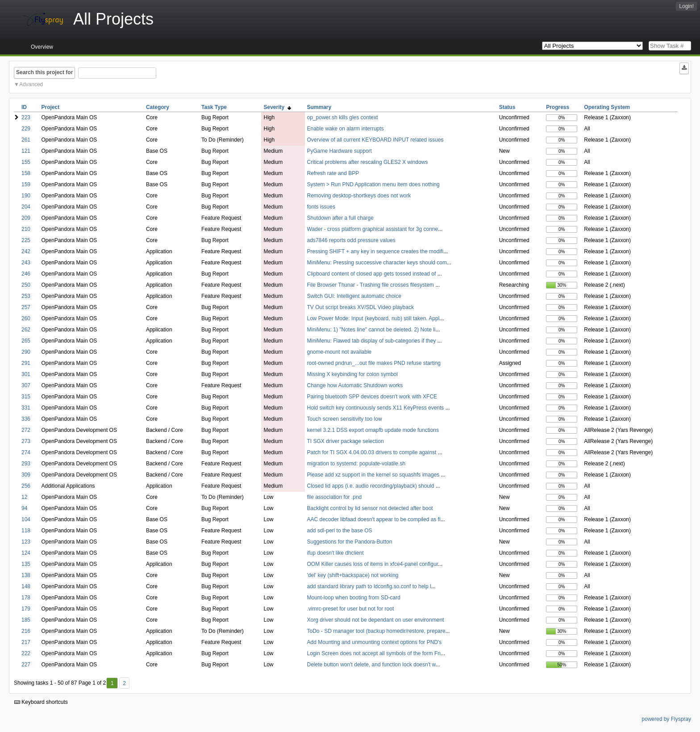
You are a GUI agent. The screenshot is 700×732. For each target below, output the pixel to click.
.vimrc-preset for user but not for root (351, 609)
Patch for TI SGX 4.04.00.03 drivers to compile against (373, 452)
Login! (686, 6)
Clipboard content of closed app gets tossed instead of (372, 274)
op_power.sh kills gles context (343, 117)
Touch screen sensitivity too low (345, 419)
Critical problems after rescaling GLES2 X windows (368, 162)
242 (26, 251)
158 (26, 173)
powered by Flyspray (666, 719)
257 (26, 307)
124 (26, 553)
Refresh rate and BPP (333, 173)
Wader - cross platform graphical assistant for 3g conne (373, 229)
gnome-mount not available (340, 352)
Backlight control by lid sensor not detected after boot (370, 508)
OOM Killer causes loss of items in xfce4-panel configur (373, 564)
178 (26, 598)
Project (51, 107)
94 (24, 508)
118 (26, 531)
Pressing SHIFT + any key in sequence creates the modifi (375, 251)
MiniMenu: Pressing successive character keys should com (377, 263)
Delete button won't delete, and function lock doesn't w (371, 665)
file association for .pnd (335, 497)
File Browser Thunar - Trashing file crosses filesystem (371, 285)
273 (26, 441)
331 (26, 408)
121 (26, 151)
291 (26, 363)
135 (26, 564)
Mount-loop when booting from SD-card (354, 598)
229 (26, 129)
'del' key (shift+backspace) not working (353, 575)
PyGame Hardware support (340, 151)
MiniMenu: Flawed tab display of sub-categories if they (372, 341)
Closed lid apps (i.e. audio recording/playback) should (371, 486)
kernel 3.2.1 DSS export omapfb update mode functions (373, 430)
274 (26, 452)
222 (26, 653)
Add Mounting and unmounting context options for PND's (375, 642)
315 (26, 397)
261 (26, 140)
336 (26, 419)
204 (26, 207)
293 (26, 464)
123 (26, 542)
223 (26, 117)
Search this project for (44, 72)
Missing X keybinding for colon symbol (352, 374)
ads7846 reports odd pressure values (351, 240)
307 (26, 385)
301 (26, 374)
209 (26, 218)
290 (26, 352)
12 (24, 497)
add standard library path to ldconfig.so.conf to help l (369, 586)
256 (26, 486)
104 (26, 519)
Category (158, 107)
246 (26, 274)
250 (26, 285)
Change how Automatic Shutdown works (355, 385)
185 (26, 620)
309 (26, 475)
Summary (319, 107)
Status (507, 107)
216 (26, 631)
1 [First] (112, 683)
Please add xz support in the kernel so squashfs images (374, 475)
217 (26, 642)
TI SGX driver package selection (346, 441)
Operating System (607, 107)
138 (26, 575)
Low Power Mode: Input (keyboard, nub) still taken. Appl (373, 318)
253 (26, 296)
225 (26, 240)
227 (26, 665)
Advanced (31, 84)
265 (26, 341)
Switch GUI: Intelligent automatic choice (354, 296)
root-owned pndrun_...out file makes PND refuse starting (374, 363)
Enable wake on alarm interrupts (346, 129)
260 (26, 318)
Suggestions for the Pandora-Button (350, 542)
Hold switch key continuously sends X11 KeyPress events (376, 408)
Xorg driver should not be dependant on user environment (376, 620)
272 (26, 430)
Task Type (214, 107)
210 (26, 229)
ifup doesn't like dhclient (335, 553)
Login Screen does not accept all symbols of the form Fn (374, 653)
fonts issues (321, 207)
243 (26, 263)
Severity (277, 107)
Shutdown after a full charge (340, 218)
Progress (558, 107)
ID (24, 107)
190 (26, 196)
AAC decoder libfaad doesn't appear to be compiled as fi (374, 519)
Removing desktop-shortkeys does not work (359, 196)
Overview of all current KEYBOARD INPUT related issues (375, 140)
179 (26, 609)
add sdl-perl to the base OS (340, 531)
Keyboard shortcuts (41, 702)
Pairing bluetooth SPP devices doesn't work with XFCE (372, 397)
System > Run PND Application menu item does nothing (373, 184)
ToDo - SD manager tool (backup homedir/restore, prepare (376, 631)
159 (26, 184)
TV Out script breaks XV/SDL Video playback (360, 307)
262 (26, 330)
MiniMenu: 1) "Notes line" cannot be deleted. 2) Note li (371, 330)
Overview (42, 47)
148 (26, 586)
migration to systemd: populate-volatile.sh (356, 464)
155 (26, 162)
